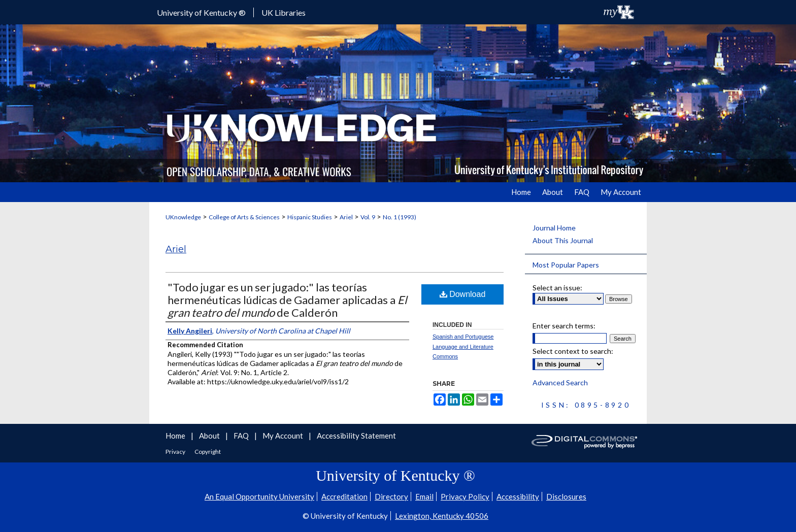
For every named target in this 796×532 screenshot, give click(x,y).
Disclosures (566, 496)
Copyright (208, 452)
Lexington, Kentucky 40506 (442, 516)
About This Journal (563, 240)
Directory (391, 496)
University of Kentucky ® (201, 12)
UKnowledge (183, 217)
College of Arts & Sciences (244, 217)
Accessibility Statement (356, 436)
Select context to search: (573, 351)
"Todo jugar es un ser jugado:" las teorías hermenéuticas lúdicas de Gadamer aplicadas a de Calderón (287, 300)
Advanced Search (560, 383)
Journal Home (554, 228)
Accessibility (518, 496)
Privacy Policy (465, 496)
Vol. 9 (368, 217)
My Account (284, 436)
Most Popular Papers (566, 265)
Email (424, 496)
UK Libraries (284, 12)
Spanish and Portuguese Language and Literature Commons (463, 347)
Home (176, 436)
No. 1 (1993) (400, 217)
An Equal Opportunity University (259, 496)
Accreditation (344, 496)
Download (463, 294)
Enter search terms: (564, 326)
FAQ (242, 436)
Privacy (176, 452)
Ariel (346, 217)
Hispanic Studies (310, 217)
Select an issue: (557, 288)
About (210, 436)
